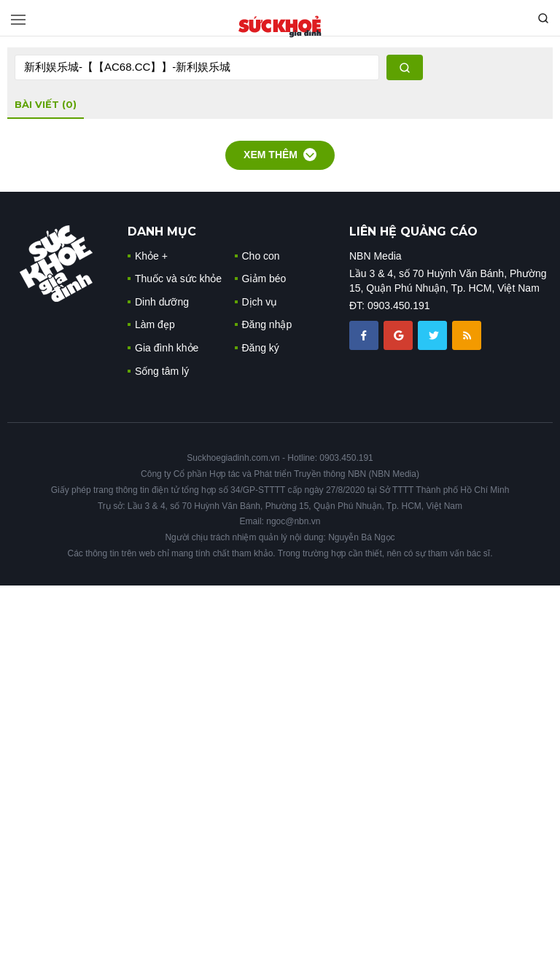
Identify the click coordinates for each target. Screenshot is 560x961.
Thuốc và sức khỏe (178, 279)
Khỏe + (151, 256)
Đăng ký (261, 348)
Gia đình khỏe (167, 348)
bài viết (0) (46, 104)
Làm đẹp (155, 324)
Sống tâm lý (162, 371)
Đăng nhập (267, 324)
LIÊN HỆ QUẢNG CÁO (413, 232)
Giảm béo (264, 279)
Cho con (261, 256)
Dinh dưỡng (162, 302)
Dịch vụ (260, 302)
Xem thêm (280, 155)
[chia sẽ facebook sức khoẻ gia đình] (365, 335)
